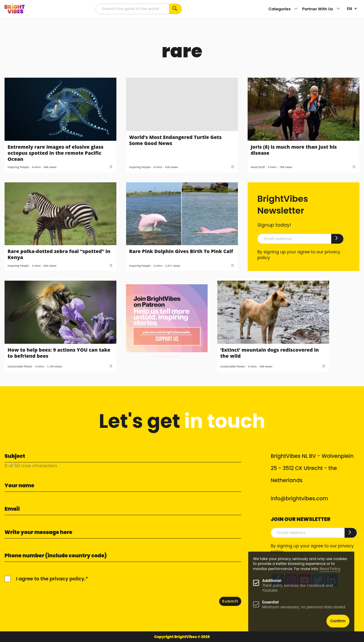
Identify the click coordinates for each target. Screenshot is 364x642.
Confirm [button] (338, 621)
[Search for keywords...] (176, 9)
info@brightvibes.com (299, 498)
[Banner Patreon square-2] (167, 318)
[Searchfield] (132, 9)
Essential (270, 602)
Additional (272, 581)
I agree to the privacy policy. (51, 579)
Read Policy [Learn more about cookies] (330, 569)
